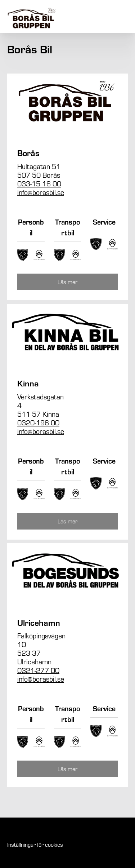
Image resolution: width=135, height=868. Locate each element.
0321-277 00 (38, 670)
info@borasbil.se (41, 192)
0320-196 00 (38, 422)
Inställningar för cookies (35, 844)
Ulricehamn (39, 622)
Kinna (28, 383)
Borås (28, 153)
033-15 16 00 (39, 183)
